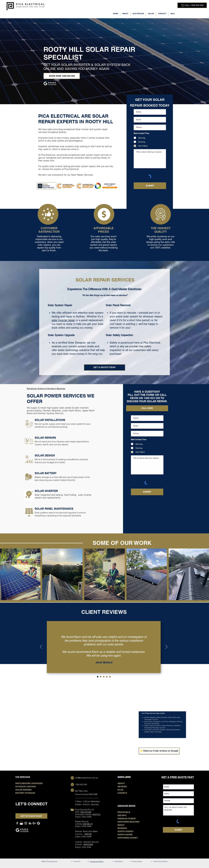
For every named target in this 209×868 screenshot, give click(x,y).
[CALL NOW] (147, 408)
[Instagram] (26, 823)
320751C (97, 814)
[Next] (166, 647)
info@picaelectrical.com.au (87, 778)
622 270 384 (86, 812)
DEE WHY (122, 815)
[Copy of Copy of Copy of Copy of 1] (110, 677)
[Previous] (41, 647)
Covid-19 (77, 861)
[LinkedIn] (30, 823)
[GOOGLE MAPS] (34, 823)
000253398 (88, 844)
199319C (88, 834)
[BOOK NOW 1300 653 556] (62, 76)
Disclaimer (119, 861)
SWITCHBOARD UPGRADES (29, 783)
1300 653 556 (81, 784)
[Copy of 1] (101, 677)
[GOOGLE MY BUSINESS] (21, 823)
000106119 (88, 824)
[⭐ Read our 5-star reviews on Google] (159, 751)
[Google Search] (39, 823)
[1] (98, 677)
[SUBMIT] (150, 186)
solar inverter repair (63, 320)
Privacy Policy (137, 861)
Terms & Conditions (161, 861)
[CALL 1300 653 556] (192, 5)
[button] (138, 14)
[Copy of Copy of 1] (104, 677)
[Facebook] (17, 823)
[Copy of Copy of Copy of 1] (107, 677)
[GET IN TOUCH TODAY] (31, 816)
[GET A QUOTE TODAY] (105, 367)
